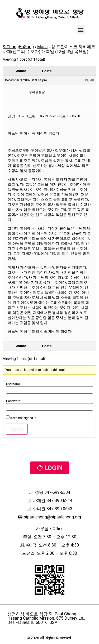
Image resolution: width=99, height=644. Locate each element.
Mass (42, 47)
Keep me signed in (23, 418)
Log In (17, 429)
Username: (14, 384)
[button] (81, 30)
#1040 (89, 80)
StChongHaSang (18, 47)
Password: (14, 401)
